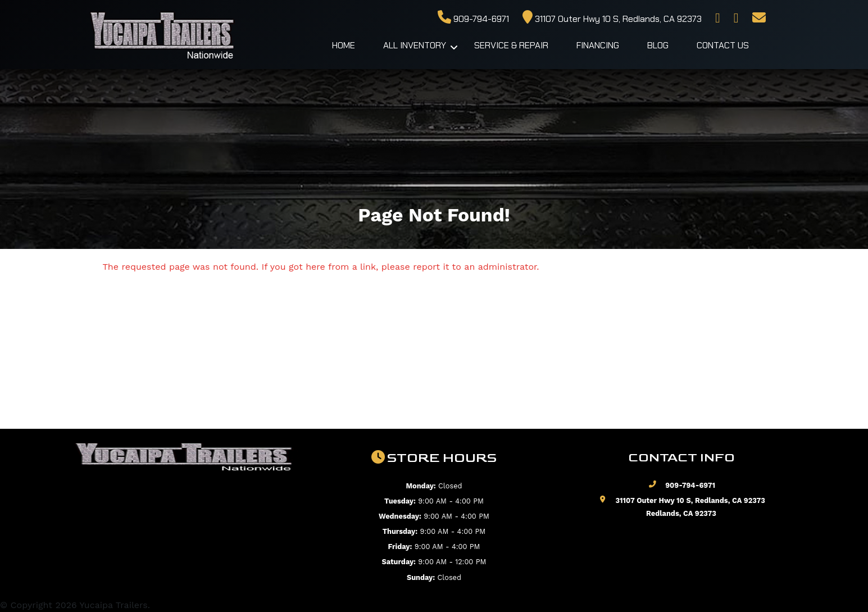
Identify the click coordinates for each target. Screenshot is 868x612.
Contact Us (723, 45)
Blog (658, 45)
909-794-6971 (473, 19)
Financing (598, 45)
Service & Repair (511, 45)
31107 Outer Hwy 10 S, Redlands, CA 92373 (612, 19)
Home (344, 45)
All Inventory (415, 45)
